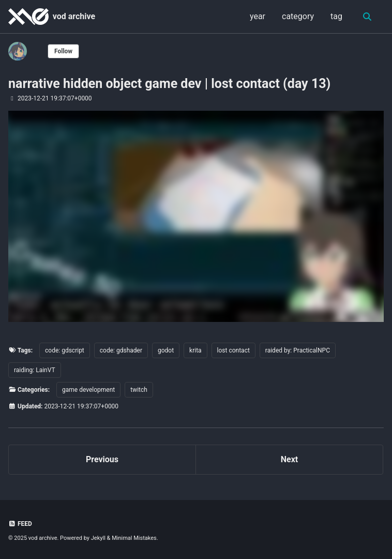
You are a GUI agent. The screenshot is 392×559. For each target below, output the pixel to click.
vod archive (74, 16)
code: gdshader (121, 350)
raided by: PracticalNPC (298, 350)
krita (195, 350)
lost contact (233, 350)
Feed (20, 524)
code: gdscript (65, 350)
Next (289, 459)
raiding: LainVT (35, 370)
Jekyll (98, 538)
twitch (139, 390)
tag (336, 16)
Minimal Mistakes (134, 538)
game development (88, 390)
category (298, 16)
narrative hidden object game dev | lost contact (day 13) (169, 84)
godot (166, 350)
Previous (102, 459)
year (258, 16)
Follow (63, 51)
